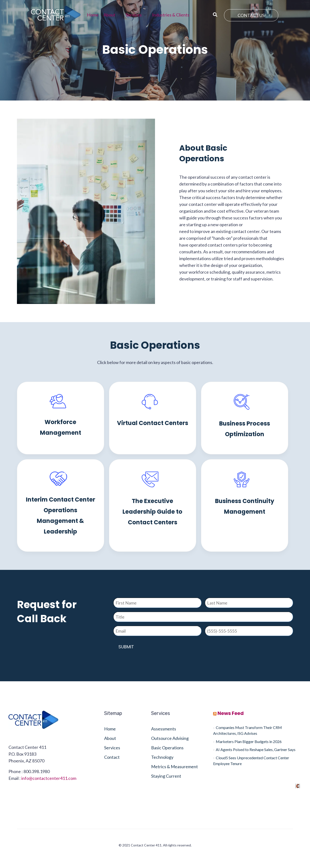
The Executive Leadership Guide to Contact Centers (152, 512)
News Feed (231, 713)
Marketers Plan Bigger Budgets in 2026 (249, 741)
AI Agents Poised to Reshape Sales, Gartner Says (256, 749)
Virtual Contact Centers (153, 423)
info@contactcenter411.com (49, 778)
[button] (112, 15)
